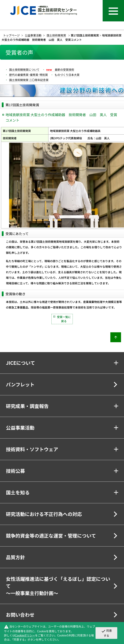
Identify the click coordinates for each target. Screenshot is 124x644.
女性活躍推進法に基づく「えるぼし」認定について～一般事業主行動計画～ (58, 586)
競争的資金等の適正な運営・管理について (51, 536)
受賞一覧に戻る (64, 319)
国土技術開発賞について (24, 70)
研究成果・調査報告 (27, 406)
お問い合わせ (20, 615)
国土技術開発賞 (56, 35)
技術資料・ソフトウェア (32, 449)
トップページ (11, 35)
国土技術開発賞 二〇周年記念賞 (29, 80)
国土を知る (18, 492)
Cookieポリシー (25, 635)
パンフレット (20, 384)
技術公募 (15, 471)
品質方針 (15, 557)
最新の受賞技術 (60, 70)
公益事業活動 (33, 35)
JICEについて (20, 363)
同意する (106, 633)
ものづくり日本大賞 (67, 75)
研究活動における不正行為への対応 (44, 514)
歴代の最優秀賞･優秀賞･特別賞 (28, 75)
